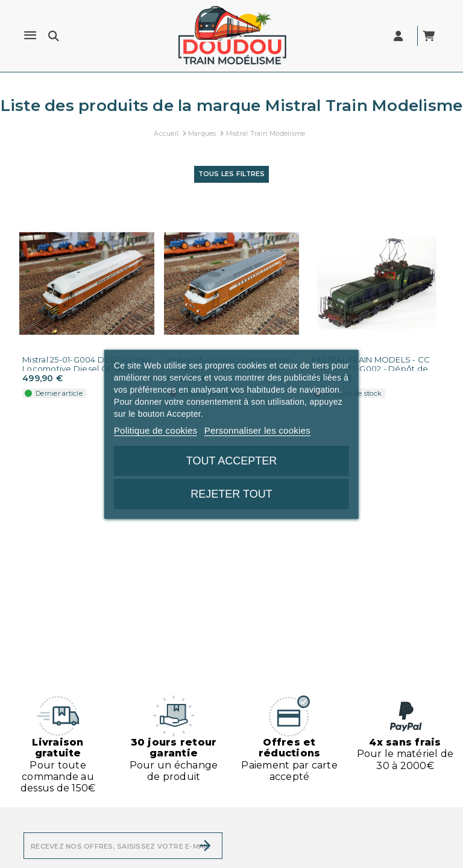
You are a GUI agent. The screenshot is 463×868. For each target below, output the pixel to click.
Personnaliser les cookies (257, 430)
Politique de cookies (156, 430)
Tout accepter (231, 461)
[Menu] (30, 36)
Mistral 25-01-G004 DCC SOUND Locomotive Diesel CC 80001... (87, 364)
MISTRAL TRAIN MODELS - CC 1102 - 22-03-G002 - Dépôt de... (373, 364)
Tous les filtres (232, 174)
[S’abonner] (205, 846)
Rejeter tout (231, 494)
